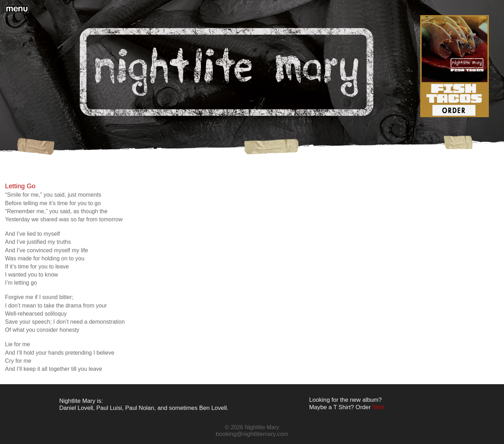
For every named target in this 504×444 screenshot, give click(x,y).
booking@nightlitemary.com (252, 434)
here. (379, 407)
